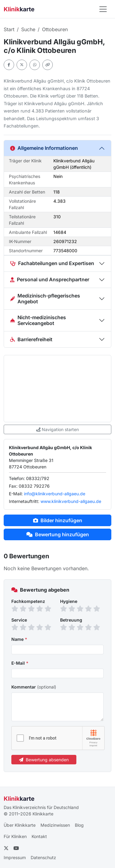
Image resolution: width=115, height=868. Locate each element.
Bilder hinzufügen (58, 520)
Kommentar (34, 687)
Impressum (15, 857)
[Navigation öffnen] (103, 9)
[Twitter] (6, 848)
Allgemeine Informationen (44, 148)
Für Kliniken (15, 836)
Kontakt (39, 836)
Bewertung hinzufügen (58, 534)
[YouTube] (16, 848)
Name (19, 639)
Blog (79, 825)
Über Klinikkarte (20, 825)
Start (9, 29)
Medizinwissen (55, 825)
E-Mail (20, 663)
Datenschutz (43, 857)
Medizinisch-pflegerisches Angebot (45, 299)
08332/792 (38, 478)
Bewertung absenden (44, 760)
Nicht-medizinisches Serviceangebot (38, 320)
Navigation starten (57, 429)
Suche (28, 29)
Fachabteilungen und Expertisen (52, 263)
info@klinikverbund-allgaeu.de (55, 494)
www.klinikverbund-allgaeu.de (71, 501)
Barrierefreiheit (31, 339)
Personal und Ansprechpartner (50, 279)
